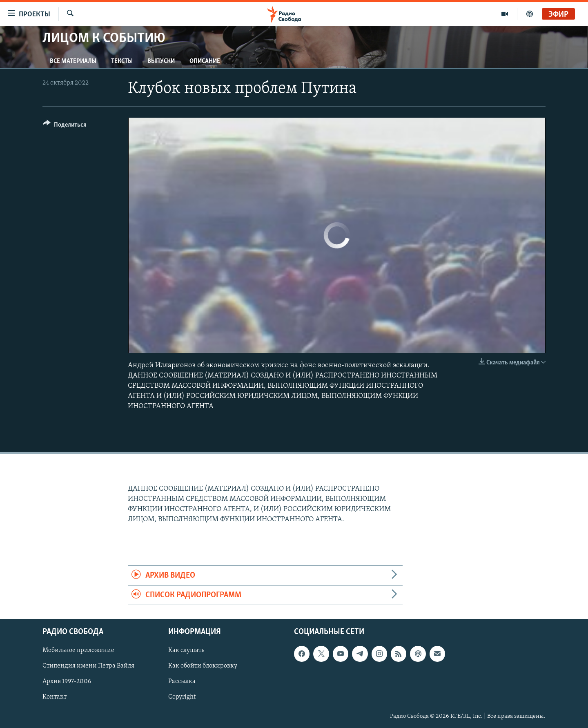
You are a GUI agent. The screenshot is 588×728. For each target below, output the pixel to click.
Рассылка (182, 681)
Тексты (122, 61)
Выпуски (161, 61)
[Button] (65, 126)
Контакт (55, 697)
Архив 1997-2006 (67, 681)
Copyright (182, 697)
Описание (205, 61)
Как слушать (186, 650)
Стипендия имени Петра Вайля (88, 666)
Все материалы (73, 61)
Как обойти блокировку (203, 666)
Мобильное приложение (78, 650)
